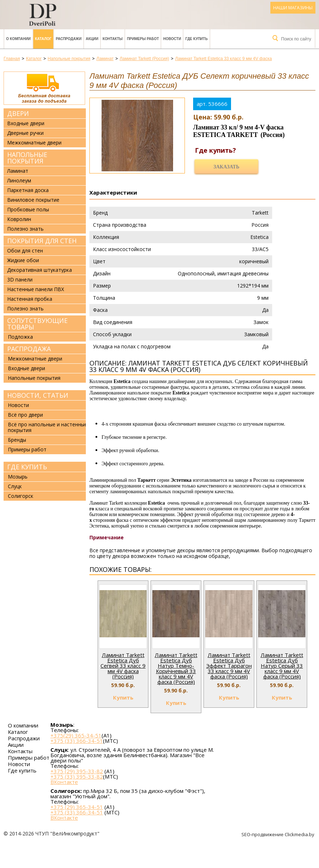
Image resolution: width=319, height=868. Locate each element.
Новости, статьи (38, 395)
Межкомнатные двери (34, 143)
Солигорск (21, 496)
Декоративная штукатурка (40, 270)
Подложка (20, 337)
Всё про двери (25, 415)
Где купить (196, 39)
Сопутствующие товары (37, 324)
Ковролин (19, 219)
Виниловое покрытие (33, 200)
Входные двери (26, 123)
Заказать (226, 167)
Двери (18, 113)
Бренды (17, 440)
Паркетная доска (28, 190)
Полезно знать (25, 229)
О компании (18, 39)
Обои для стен (25, 251)
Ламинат (18, 171)
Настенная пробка (30, 299)
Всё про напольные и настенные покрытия (48, 427)
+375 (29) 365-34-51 (77, 807)
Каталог (43, 39)
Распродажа (29, 349)
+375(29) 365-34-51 (76, 735)
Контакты (113, 39)
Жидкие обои (23, 260)
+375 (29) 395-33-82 (77, 771)
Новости (172, 39)
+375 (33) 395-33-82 (77, 776)
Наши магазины (293, 8)
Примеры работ (143, 39)
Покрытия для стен (42, 241)
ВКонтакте (64, 782)
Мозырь (18, 477)
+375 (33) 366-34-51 (77, 741)
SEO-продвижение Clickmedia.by (278, 834)
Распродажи (69, 39)
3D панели (20, 280)
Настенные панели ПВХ (36, 289)
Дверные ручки (25, 133)
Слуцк (15, 486)
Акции (92, 39)
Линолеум (19, 181)
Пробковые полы (28, 210)
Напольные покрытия (27, 158)
